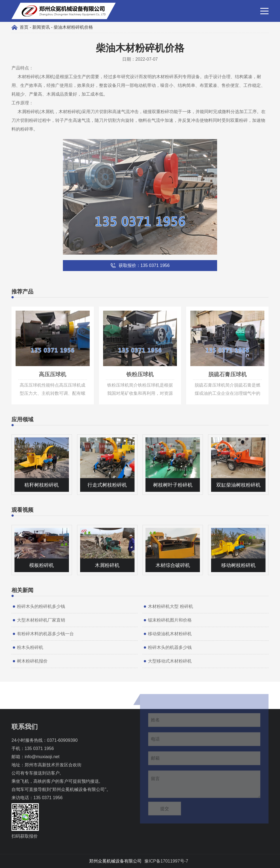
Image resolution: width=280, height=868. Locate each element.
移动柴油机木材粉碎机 (170, 634)
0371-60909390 (62, 740)
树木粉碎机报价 (32, 661)
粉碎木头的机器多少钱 (170, 647)
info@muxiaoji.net (42, 757)
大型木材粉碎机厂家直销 (41, 620)
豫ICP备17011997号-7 (166, 861)
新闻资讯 (41, 27)
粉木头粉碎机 (30, 647)
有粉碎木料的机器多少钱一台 (45, 634)
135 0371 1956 (39, 748)
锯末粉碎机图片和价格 (170, 620)
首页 (24, 27)
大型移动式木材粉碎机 (170, 661)
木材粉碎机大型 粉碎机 (170, 606)
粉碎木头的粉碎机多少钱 (41, 606)
